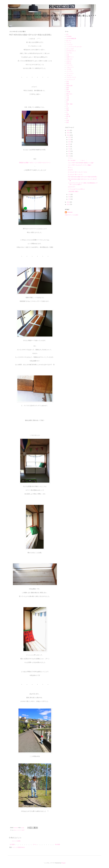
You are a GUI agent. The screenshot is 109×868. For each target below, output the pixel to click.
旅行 (68, 122)
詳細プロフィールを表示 (72, 215)
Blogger (63, 863)
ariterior (12, 8)
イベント (69, 43)
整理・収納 (69, 104)
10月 (70, 142)
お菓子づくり (70, 57)
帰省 (68, 84)
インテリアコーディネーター (74, 47)
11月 (70, 139)
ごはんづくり (70, 67)
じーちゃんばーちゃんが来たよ (76, 189)
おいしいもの (70, 49)
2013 (68, 202)
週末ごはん (69, 94)
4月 (69, 156)
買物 (68, 110)
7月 (69, 149)
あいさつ (69, 41)
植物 (68, 100)
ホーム (35, 844)
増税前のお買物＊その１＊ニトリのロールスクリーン (35, 163)
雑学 (68, 90)
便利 (68, 114)
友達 (68, 120)
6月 (69, 151)
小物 (68, 98)
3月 (69, 194)
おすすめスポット (71, 51)
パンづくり (69, 71)
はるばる (70, 170)
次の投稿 (12, 844)
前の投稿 (58, 844)
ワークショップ (71, 79)
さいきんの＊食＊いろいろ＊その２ (78, 172)
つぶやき (69, 69)
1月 (69, 199)
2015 (68, 133)
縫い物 (68, 116)
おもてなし (69, 53)
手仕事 (68, 92)
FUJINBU (69, 36)
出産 (68, 96)
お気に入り (69, 59)
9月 (69, 144)
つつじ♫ (70, 158)
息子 (23, 830)
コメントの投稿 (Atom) (18, 847)
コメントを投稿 (16, 841)
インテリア (19, 830)
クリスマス (69, 65)
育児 (68, 82)
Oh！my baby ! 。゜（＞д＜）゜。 (78, 160)
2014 (68, 135)
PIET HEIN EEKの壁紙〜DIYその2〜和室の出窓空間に (83, 177)
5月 (69, 154)
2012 (68, 204)
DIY (15, 830)
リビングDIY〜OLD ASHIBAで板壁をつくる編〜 (81, 163)
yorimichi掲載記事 (71, 38)
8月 (69, 147)
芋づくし (70, 167)
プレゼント (69, 75)
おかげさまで (72, 187)
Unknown (70, 212)
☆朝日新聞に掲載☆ (73, 191)
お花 (68, 55)
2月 (69, 197)
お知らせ (69, 63)
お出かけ (69, 61)
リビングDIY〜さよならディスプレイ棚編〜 (80, 165)
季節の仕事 (69, 86)
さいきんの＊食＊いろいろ (75, 174)
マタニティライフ (71, 77)
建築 (68, 88)
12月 (70, 137)
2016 (68, 130)
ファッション (70, 73)
